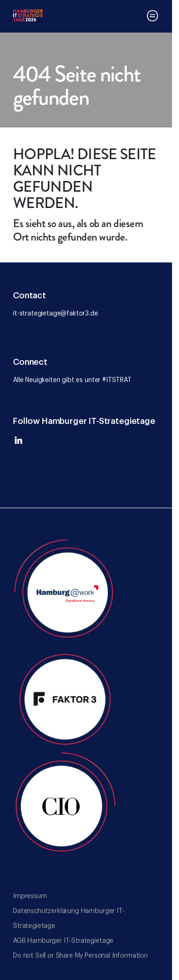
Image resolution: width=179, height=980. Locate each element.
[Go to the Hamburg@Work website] (65, 590)
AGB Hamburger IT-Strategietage (63, 941)
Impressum (30, 896)
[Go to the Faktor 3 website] (65, 697)
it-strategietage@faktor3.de (56, 314)
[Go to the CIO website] (65, 804)
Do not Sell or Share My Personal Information (80, 956)
